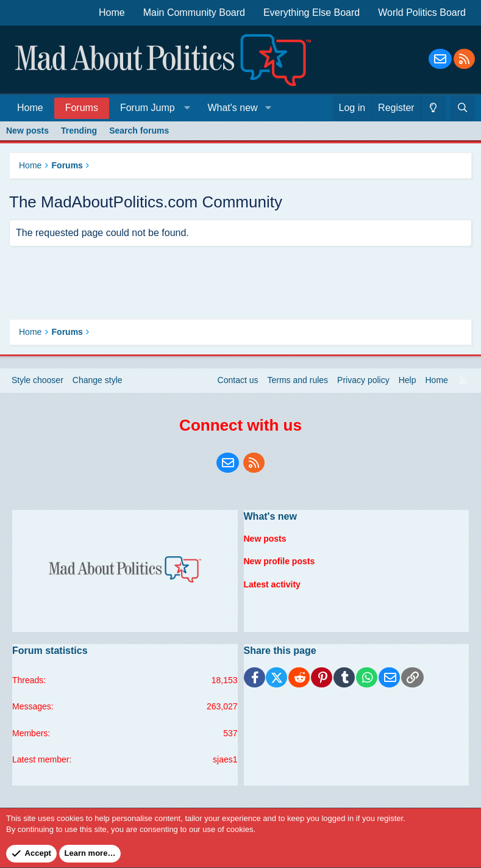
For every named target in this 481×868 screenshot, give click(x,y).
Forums (82, 108)
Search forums (139, 131)
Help (408, 380)
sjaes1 (225, 759)
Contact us (238, 380)
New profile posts (280, 561)
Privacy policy (363, 380)
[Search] (463, 108)
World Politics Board (422, 13)
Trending (79, 131)
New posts (27, 131)
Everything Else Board (312, 13)
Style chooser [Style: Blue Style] (37, 380)
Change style (98, 380)
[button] (153, 108)
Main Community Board (194, 13)
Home (112, 13)
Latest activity (272, 584)
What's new (232, 108)
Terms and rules (298, 380)
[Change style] (433, 108)
